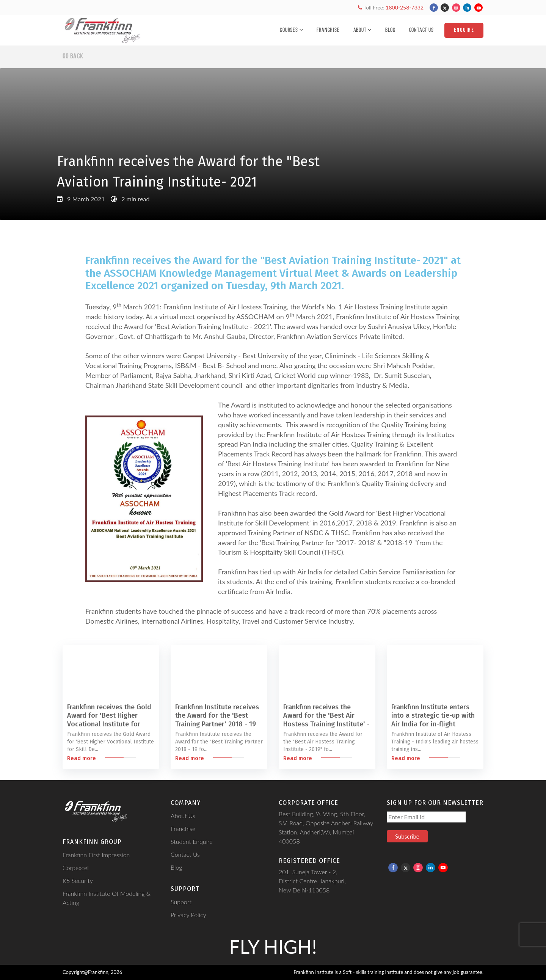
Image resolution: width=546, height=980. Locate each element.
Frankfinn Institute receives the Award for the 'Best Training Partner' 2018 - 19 (217, 716)
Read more (82, 758)
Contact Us (421, 30)
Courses (291, 30)
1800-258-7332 (405, 7)
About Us (183, 816)
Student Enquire (192, 841)
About (363, 30)
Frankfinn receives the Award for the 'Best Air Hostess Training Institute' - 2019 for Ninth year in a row (326, 720)
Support (181, 902)
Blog (390, 30)
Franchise (328, 30)
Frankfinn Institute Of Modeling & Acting (107, 898)
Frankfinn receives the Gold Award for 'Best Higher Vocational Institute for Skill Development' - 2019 (109, 720)
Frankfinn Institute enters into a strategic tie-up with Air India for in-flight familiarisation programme (433, 720)
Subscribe (407, 836)
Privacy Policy (188, 915)
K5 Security (78, 880)
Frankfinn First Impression (96, 855)
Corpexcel (76, 868)
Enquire (464, 30)
